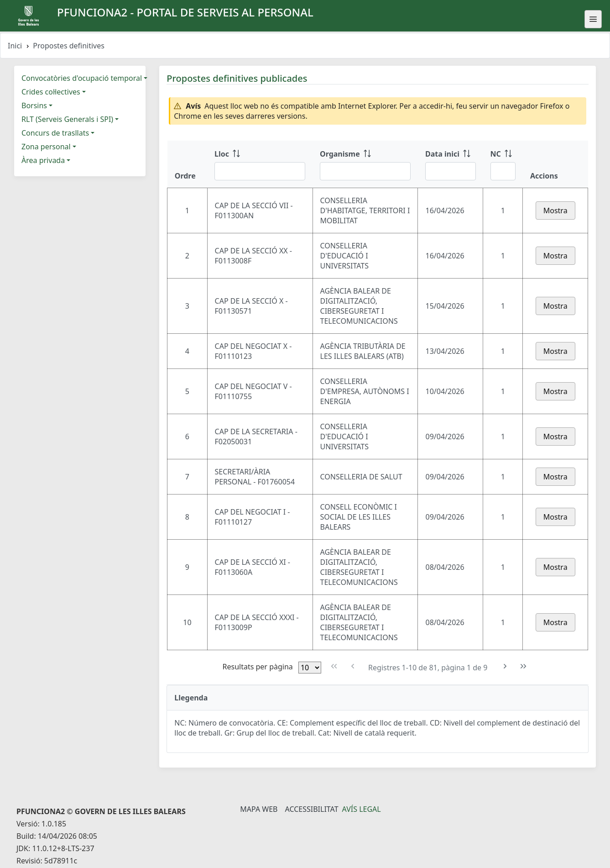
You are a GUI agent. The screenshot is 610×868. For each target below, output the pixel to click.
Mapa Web (259, 809)
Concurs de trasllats (55, 133)
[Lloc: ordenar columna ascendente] (260, 164)
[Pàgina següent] (505, 666)
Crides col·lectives (51, 92)
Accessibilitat (311, 809)
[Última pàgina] (524, 666)
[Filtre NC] (503, 171)
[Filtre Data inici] (451, 171)
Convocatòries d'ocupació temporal (82, 78)
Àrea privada (43, 160)
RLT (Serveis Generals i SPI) (67, 119)
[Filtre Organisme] (365, 171)
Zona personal (46, 147)
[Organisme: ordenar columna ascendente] (365, 164)
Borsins (34, 105)
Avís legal (362, 809)
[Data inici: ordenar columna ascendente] (451, 164)
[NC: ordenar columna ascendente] (503, 164)
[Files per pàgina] (310, 668)
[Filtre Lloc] (260, 171)
